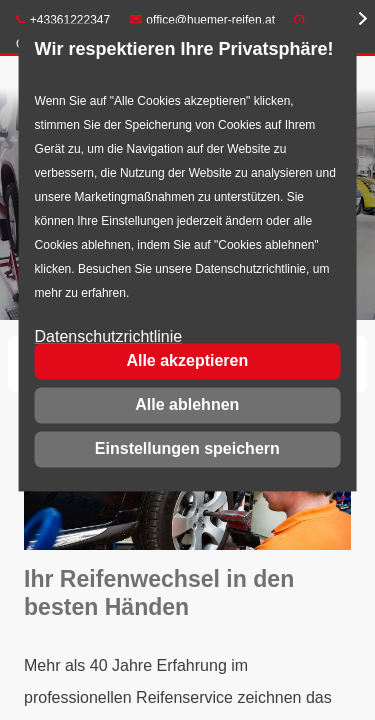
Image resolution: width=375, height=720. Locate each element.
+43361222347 (63, 20)
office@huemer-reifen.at (203, 20)
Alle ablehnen (187, 404)
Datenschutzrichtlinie (109, 337)
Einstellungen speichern (187, 448)
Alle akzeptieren (187, 360)
